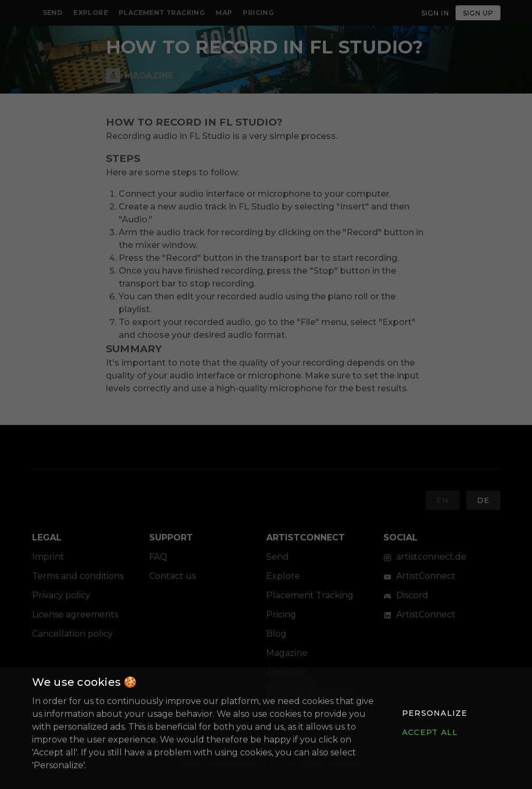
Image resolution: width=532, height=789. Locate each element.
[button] (435, 713)
